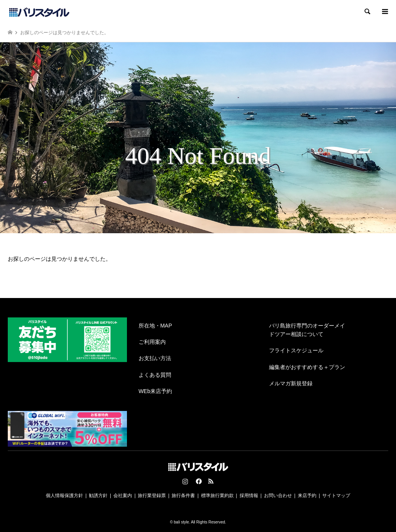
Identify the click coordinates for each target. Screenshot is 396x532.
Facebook (198, 481)
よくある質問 (155, 375)
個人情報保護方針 (64, 496)
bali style (181, 522)
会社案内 (123, 496)
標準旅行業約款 (217, 496)
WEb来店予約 (155, 391)
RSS (211, 481)
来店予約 (307, 496)
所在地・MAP (155, 326)
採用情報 (249, 496)
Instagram (185, 481)
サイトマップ (336, 496)
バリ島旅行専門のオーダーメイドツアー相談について (307, 330)
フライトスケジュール (296, 350)
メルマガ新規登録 (291, 383)
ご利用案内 (152, 342)
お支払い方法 (155, 358)
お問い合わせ (278, 496)
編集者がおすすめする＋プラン (307, 367)
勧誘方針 (98, 496)
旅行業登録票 (152, 496)
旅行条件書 (183, 496)
